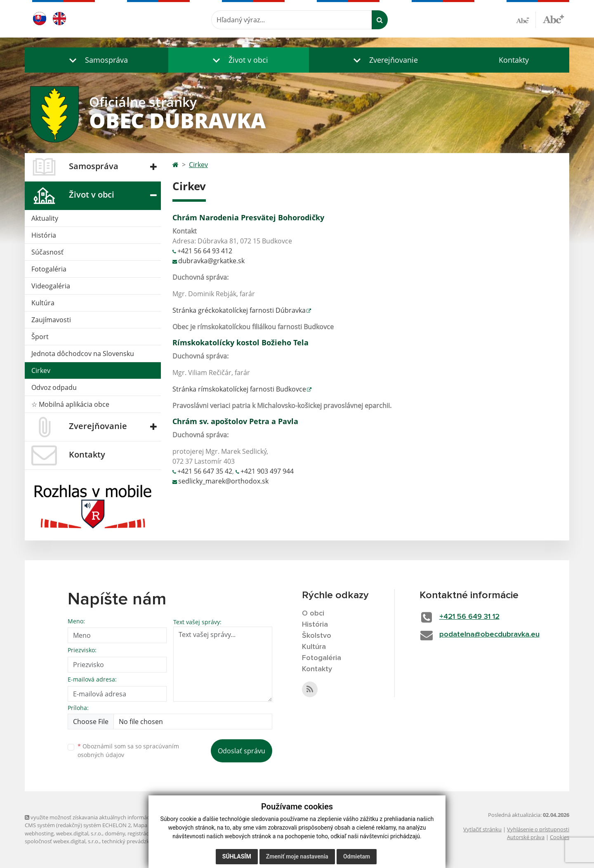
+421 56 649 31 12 (469, 617)
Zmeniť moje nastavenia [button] (297, 856)
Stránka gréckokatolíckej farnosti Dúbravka (239, 310)
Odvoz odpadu (54, 387)
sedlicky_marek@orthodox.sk (223, 481)
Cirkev (41, 370)
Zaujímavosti (51, 320)
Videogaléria (51, 286)
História (44, 235)
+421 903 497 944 (267, 471)
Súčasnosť (47, 252)
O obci (313, 613)
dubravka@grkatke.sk (211, 261)
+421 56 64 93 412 (205, 251)
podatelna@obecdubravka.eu (489, 634)
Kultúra (43, 303)
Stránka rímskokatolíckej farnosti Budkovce (239, 389)
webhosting (39, 833)
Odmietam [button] (357, 856)
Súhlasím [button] (237, 856)
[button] (97, 60)
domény (115, 833)
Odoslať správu (242, 751)
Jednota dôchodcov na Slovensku (83, 354)
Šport (40, 337)
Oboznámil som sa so (128, 750)
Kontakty (514, 60)
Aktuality (45, 218)
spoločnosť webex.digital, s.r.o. (62, 841)
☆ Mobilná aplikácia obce (70, 404)
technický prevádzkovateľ (133, 841)
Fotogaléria (49, 269)
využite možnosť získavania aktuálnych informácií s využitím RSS (106, 817)
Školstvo (317, 636)
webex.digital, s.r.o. (79, 833)
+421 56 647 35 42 (205, 471)
